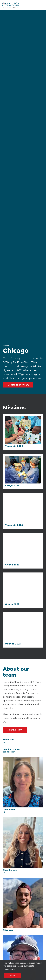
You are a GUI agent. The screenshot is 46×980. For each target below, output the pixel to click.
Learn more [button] (9, 969)
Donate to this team (18, 385)
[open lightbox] (16, 97)
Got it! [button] (12, 976)
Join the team (15, 730)
